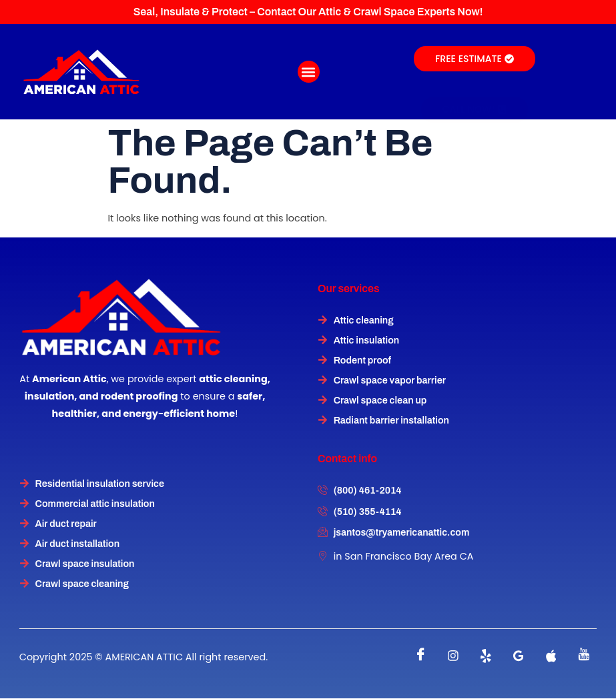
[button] (309, 72)
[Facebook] (420, 656)
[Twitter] (486, 656)
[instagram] (453, 656)
